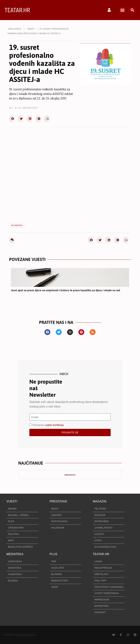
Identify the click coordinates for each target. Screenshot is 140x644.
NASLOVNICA (15, 29)
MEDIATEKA (15, 554)
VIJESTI (31, 29)
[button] (122, 10)
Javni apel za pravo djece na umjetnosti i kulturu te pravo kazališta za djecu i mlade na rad (66, 290)
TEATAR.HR (17, 10)
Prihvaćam (48, 425)
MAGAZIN (100, 501)
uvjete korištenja (54, 425)
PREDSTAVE (58, 501)
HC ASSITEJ (17, 225)
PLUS (54, 554)
